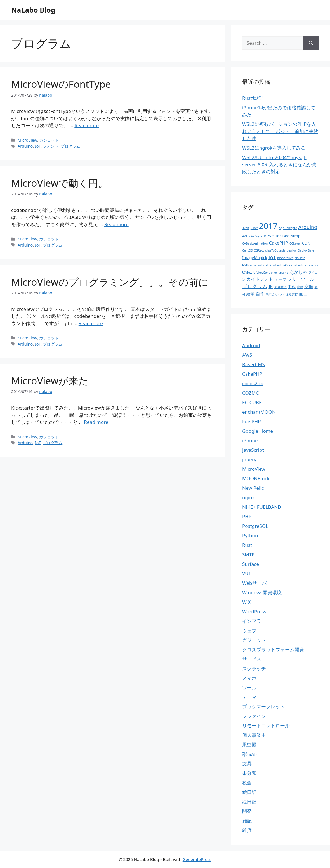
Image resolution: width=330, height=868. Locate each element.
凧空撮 (249, 745)
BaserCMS (254, 364)
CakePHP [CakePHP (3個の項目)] (279, 243)
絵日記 (249, 792)
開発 (247, 811)
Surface (251, 564)
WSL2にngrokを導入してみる (274, 148)
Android (251, 345)
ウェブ (249, 631)
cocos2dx (253, 383)
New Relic (253, 488)
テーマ (249, 697)
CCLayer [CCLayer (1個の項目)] (295, 243)
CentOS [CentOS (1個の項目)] (247, 250)
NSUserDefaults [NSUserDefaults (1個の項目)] (253, 265)
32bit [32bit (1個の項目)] (246, 228)
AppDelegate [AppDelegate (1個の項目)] (288, 228)
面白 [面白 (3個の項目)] (303, 294)
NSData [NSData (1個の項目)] (300, 258)
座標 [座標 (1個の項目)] (300, 287)
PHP (247, 516)
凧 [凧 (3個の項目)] (271, 287)
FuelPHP (251, 421)
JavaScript (253, 450)
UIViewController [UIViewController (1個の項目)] (265, 273)
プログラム (70, 146)
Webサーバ (254, 583)
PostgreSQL (255, 526)
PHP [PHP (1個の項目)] (268, 265)
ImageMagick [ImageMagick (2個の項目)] (255, 258)
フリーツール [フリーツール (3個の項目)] (301, 279)
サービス (252, 659)
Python (250, 535)
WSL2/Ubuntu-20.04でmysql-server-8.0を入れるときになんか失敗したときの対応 (279, 164)
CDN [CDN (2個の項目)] (306, 243)
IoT (38, 146)
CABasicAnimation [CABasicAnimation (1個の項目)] (255, 243)
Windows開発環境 (262, 593)
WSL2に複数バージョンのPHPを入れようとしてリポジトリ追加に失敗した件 (280, 131)
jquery (249, 459)
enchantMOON (259, 412)
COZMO (251, 393)
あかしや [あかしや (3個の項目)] (298, 272)
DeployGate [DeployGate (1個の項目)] (306, 250)
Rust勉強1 (253, 98)
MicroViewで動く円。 (60, 183)
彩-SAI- (250, 754)
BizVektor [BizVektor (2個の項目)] (272, 236)
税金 (247, 783)
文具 (247, 764)
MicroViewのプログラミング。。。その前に (110, 282)
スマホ (249, 678)
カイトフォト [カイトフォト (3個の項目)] (260, 279)
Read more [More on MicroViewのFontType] (87, 125)
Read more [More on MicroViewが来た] (96, 422)
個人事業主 (254, 735)
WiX (246, 602)
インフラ (252, 621)
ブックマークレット (264, 707)
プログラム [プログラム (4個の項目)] (255, 286)
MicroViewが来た (50, 381)
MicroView (27, 140)
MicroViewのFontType (61, 84)
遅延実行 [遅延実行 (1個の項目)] (292, 294)
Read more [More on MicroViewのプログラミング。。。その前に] (91, 323)
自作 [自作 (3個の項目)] (260, 294)
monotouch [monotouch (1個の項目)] (285, 258)
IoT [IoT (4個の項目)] (272, 257)
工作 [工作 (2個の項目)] (292, 287)
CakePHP (252, 374)
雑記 (247, 821)
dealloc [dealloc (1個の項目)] (292, 250)
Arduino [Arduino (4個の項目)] (308, 227)
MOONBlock (256, 478)
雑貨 (247, 830)
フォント (51, 146)
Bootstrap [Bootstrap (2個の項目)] (292, 236)
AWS (247, 355)
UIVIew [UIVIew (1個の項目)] (247, 273)
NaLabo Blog (33, 10)
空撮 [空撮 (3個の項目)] (309, 287)
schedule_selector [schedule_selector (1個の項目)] (306, 265)
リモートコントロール (266, 726)
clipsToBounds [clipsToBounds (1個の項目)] (275, 250)
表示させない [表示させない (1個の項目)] (275, 294)
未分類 (249, 773)
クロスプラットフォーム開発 (273, 650)
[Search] (311, 43)
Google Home (258, 431)
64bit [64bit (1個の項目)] (254, 228)
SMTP (248, 554)
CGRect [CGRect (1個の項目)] (259, 250)
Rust (247, 545)
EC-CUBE (252, 402)
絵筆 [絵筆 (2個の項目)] (250, 294)
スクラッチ (254, 669)
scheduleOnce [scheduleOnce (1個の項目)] (283, 265)
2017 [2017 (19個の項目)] (268, 226)
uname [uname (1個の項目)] (283, 273)
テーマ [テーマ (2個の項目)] (280, 279)
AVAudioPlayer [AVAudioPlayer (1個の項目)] (252, 236)
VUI (246, 573)
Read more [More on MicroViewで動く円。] (116, 224)
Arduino (25, 146)
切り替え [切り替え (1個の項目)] (280, 287)
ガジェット (49, 140)
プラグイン (254, 716)
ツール (249, 688)
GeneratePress (197, 859)
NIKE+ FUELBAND (262, 507)
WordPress (254, 612)
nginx (248, 497)
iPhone (250, 440)
